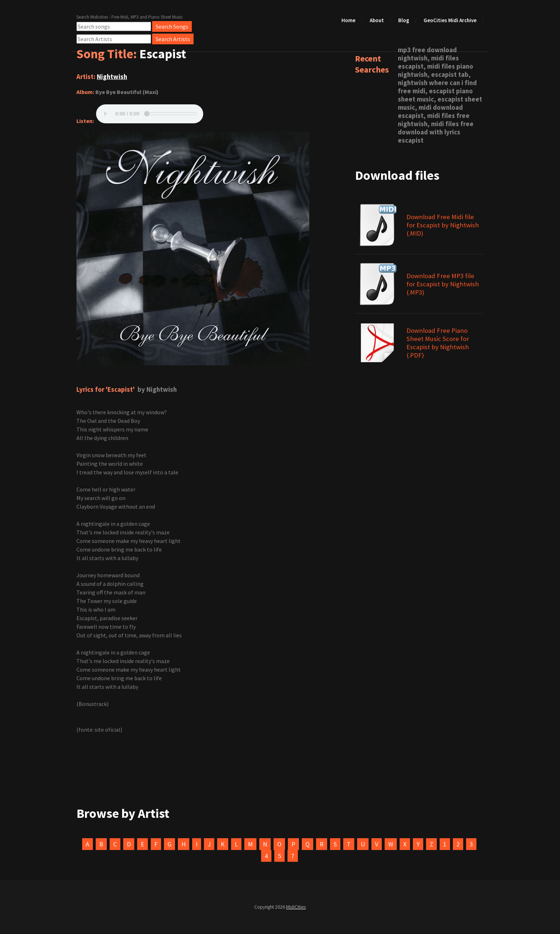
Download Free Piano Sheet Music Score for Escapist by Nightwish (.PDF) (438, 343)
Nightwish (112, 77)
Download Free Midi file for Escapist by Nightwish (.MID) (443, 225)
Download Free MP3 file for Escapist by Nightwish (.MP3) (443, 284)
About (377, 20)
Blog (404, 20)
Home (348, 20)
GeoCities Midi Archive (450, 20)
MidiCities (296, 907)
